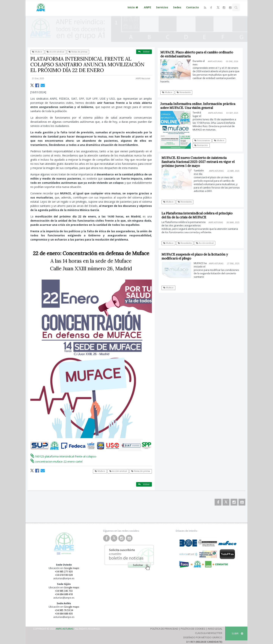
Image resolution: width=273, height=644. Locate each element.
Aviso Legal (215, 629)
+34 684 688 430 (64, 614)
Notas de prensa (78, 52)
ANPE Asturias (65, 629)
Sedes (177, 7)
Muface (37, 52)
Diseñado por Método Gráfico (203, 637)
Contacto (193, 7)
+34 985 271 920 (64, 571)
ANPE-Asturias (215, 61)
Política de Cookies (193, 629)
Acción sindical (55, 52)
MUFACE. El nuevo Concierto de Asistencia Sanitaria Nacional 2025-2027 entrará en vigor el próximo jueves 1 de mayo (200, 162)
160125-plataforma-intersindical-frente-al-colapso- (64, 456)
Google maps (72, 568)
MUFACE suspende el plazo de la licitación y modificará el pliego (196, 256)
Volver (144, 52)
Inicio (133, 7)
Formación (201, 145)
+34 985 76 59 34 (64, 610)
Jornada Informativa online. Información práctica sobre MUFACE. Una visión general (198, 106)
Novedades (184, 92)
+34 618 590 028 (64, 575)
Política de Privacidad (164, 629)
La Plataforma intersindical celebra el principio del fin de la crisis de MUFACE (199, 215)
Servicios (162, 7)
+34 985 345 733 (64, 591)
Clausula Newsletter (209, 633)
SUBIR (237, 633)
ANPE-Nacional (143, 78)
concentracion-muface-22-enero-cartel (56, 462)
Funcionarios (202, 140)
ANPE (147, 7)
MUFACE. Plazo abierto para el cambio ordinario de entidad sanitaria (197, 54)
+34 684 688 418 (64, 594)
